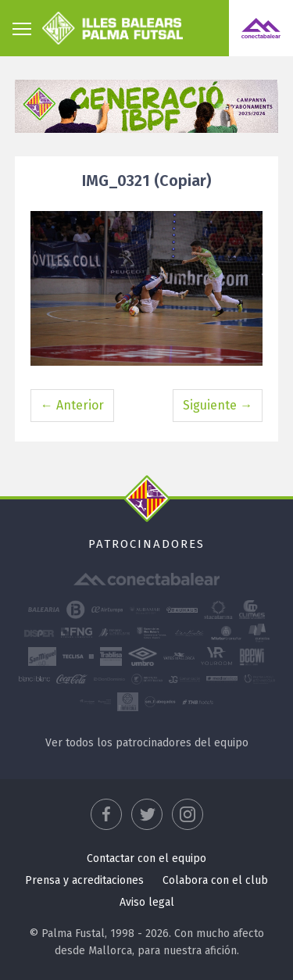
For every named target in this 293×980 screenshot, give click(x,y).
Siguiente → (218, 405)
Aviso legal (147, 902)
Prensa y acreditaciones (84, 880)
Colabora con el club (215, 880)
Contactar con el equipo (146, 858)
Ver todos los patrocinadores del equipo (147, 743)
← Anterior (72, 405)
